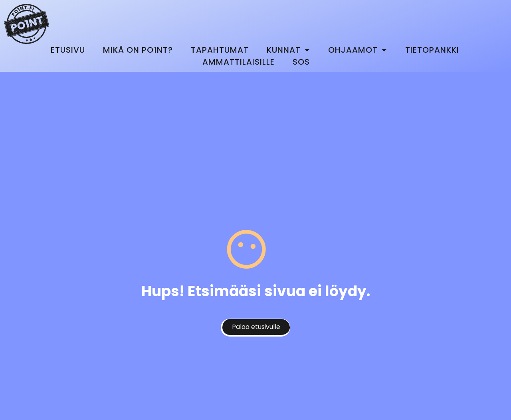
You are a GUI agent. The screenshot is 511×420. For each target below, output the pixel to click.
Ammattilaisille (239, 62)
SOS (301, 62)
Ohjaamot (358, 50)
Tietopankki (432, 50)
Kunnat (288, 50)
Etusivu (68, 50)
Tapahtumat (220, 50)
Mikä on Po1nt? (138, 50)
